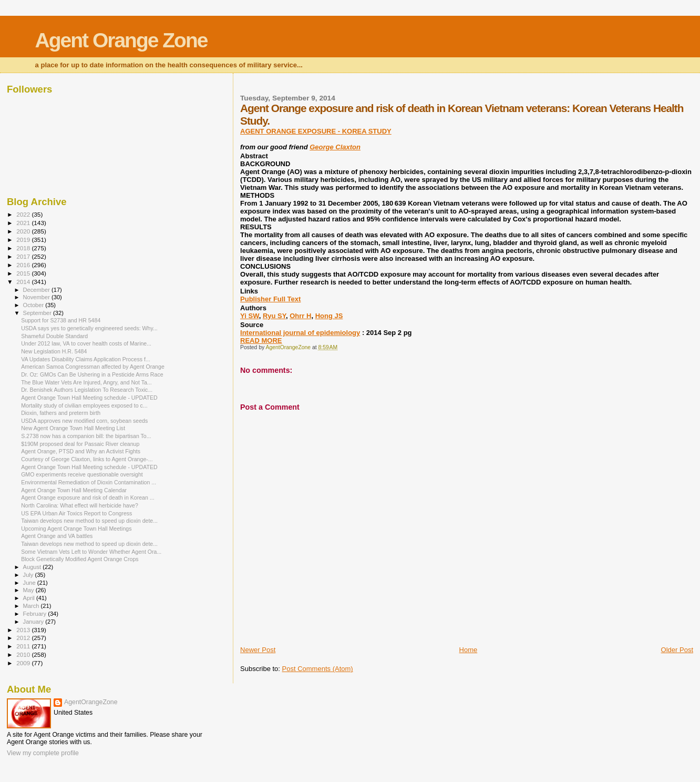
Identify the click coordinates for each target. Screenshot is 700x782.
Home (469, 650)
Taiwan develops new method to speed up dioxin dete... (89, 521)
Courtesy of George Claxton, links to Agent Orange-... (87, 459)
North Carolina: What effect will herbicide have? (80, 505)
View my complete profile (43, 753)
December (37, 290)
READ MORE (261, 341)
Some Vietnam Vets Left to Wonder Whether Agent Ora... (91, 552)
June (30, 583)
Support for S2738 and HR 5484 (61, 320)
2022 (24, 214)
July (29, 575)
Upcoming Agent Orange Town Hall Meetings (76, 529)
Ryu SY (274, 316)
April (30, 598)
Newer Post (258, 650)
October (34, 305)
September (38, 313)
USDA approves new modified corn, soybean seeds (84, 421)
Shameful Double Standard (54, 336)
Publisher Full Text (270, 299)
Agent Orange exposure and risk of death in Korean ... (87, 497)
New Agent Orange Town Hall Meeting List (73, 428)
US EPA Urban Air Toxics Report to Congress (76, 513)
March (32, 606)
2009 (24, 663)
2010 (24, 654)
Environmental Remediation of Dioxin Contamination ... (89, 482)
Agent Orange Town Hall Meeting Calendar (74, 490)
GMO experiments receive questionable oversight (82, 474)
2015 (24, 273)
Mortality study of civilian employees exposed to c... (84, 405)
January (34, 622)
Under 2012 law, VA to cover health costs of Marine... (86, 343)
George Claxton (335, 147)
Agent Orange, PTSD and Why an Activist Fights (81, 451)
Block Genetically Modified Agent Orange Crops (80, 559)
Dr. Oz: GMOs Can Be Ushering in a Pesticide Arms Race (92, 374)
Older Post (677, 650)
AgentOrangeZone (91, 702)
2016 (24, 265)
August (33, 567)
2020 (24, 231)
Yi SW (250, 316)
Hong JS (329, 316)
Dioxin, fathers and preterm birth (61, 413)
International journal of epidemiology (300, 333)
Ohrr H (300, 316)
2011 (24, 646)
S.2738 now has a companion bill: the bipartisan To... (86, 436)
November (37, 297)
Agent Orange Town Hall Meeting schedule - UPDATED (89, 398)
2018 (24, 248)
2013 (24, 630)
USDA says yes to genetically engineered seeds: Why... (89, 328)
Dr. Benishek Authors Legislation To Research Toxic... (87, 390)
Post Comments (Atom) (318, 669)
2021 (24, 223)
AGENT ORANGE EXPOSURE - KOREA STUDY (316, 131)
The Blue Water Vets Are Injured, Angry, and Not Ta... (86, 382)
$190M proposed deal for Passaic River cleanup (80, 444)
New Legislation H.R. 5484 (54, 351)
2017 (24, 256)
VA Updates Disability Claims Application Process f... (86, 359)
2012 (24, 638)
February (36, 614)
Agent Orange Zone (121, 40)
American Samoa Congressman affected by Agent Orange (93, 367)
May (29, 590)
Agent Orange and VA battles (57, 536)
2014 (24, 282)
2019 (24, 240)
